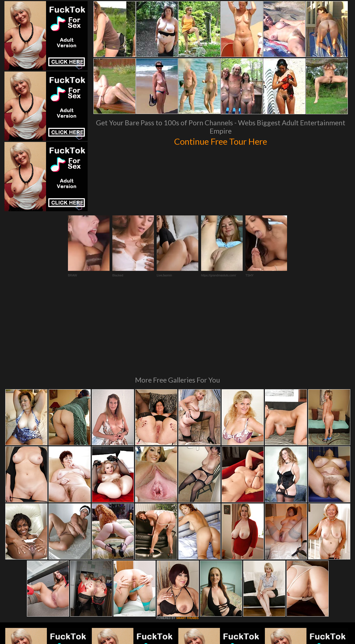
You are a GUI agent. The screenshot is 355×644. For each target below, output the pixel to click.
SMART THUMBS (187, 542)
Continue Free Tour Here (220, 141)
